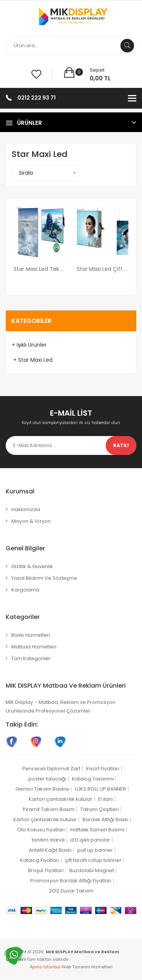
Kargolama (25, 590)
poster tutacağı (47, 779)
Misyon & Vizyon (31, 521)
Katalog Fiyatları (40, 860)
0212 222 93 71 (37, 98)
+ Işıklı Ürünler (29, 345)
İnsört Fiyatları (103, 769)
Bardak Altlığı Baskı (105, 819)
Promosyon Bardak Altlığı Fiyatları (71, 881)
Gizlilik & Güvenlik (32, 566)
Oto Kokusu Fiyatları (41, 830)
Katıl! (121, 445)
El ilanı (105, 799)
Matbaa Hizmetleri (34, 647)
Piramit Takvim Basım (49, 809)
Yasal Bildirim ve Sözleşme (44, 578)
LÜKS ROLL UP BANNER (101, 789)
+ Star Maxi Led (32, 360)
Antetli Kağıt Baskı (50, 850)
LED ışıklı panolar (90, 840)
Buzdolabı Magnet (92, 870)
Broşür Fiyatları (46, 870)
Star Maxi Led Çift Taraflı (103, 269)
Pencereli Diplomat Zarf (51, 769)
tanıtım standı (48, 840)
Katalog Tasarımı (93, 779)
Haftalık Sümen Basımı (98, 830)
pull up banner (95, 850)
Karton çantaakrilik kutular (61, 799)
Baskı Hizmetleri (31, 635)
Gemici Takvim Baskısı (42, 789)
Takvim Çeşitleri (100, 809)
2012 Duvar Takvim (71, 891)
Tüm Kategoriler (31, 658)
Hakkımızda (26, 509)
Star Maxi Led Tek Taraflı (40, 269)
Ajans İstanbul (45, 967)
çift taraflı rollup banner (93, 860)
